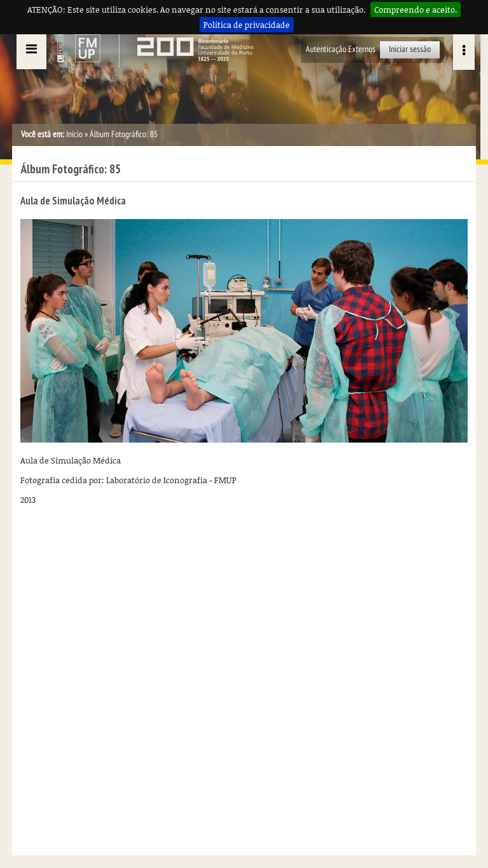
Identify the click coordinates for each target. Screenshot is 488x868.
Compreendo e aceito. (416, 10)
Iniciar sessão (410, 49)
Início (74, 134)
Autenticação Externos (341, 49)
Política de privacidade (247, 25)
